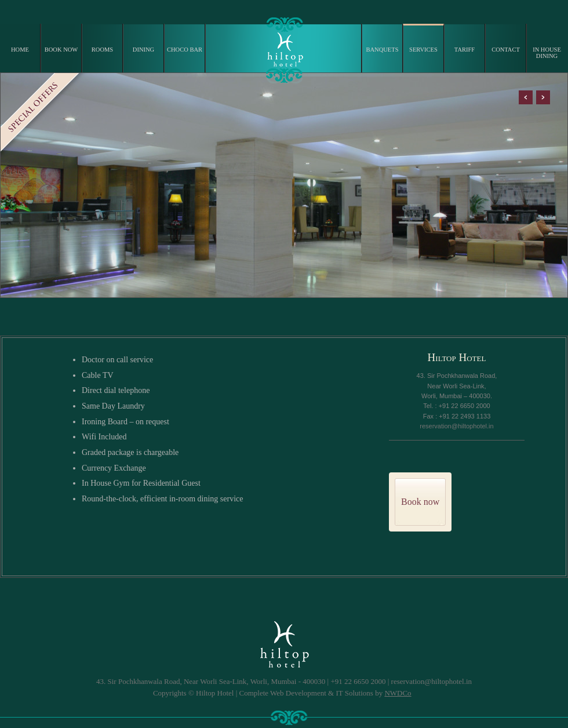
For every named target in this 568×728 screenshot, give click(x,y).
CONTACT (506, 50)
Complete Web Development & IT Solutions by (325, 693)
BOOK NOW (61, 50)
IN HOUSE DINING (547, 53)
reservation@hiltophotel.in (456, 426)
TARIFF (465, 50)
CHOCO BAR (185, 50)
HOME (20, 50)
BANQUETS (382, 50)
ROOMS (102, 50)
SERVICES (423, 50)
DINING (143, 50)
